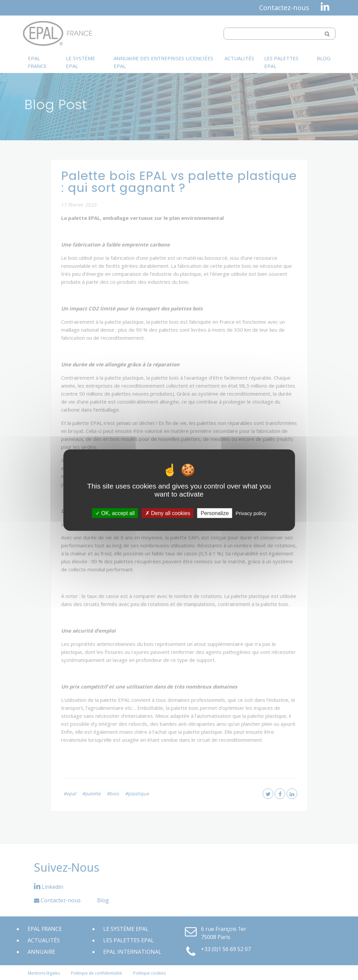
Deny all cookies (168, 513)
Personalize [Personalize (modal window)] (215, 513)
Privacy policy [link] (251, 513)
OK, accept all (115, 513)
